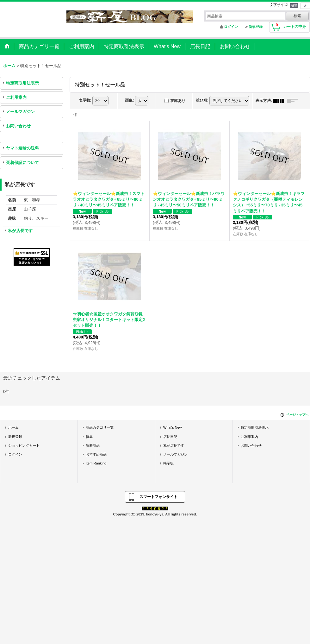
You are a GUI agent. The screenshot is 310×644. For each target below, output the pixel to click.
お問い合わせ (18, 126)
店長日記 (170, 437)
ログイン (231, 27)
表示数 (85, 100)
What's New (173, 427)
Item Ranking (96, 463)
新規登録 (256, 27)
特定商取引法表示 (22, 83)
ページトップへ (297, 415)
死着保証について (22, 163)
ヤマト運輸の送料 (22, 148)
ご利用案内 (16, 97)
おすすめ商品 (96, 454)
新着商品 (93, 445)
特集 (89, 437)
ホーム (13, 427)
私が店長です (20, 231)
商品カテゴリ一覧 (100, 427)
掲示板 (168, 463)
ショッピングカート (24, 445)
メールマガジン (20, 112)
